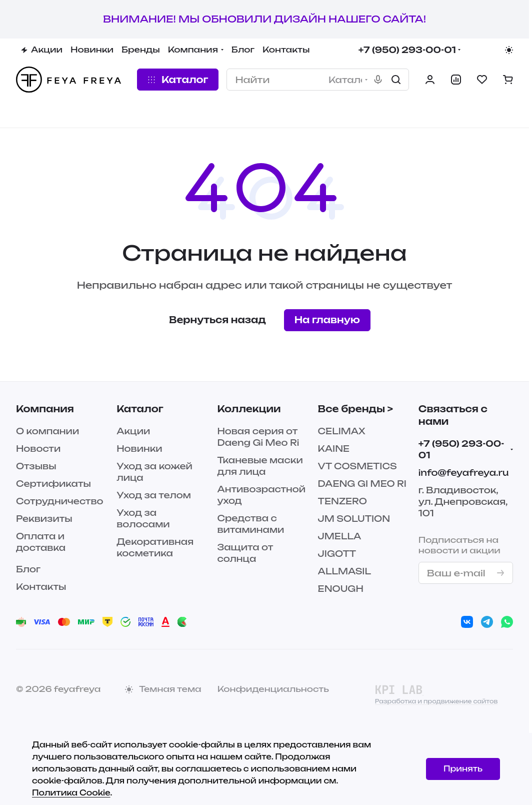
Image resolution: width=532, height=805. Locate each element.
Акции (133, 431)
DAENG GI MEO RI (362, 484)
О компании (47, 431)
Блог (28, 569)
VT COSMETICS (357, 466)
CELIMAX (342, 431)
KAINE (334, 449)
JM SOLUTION (354, 519)
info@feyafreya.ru (464, 473)
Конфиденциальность (273, 689)
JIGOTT (337, 554)
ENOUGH (341, 589)
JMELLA (340, 536)
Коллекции (249, 409)
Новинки (139, 449)
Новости (38, 449)
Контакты (41, 587)
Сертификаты (53, 484)
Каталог (140, 409)
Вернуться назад (217, 320)
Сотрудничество (60, 501)
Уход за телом (154, 495)
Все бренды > (355, 409)
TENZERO (342, 501)
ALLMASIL (344, 571)
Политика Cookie (71, 793)
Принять (463, 769)
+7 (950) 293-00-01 (407, 50)
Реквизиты (44, 519)
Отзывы (36, 466)
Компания (45, 409)
